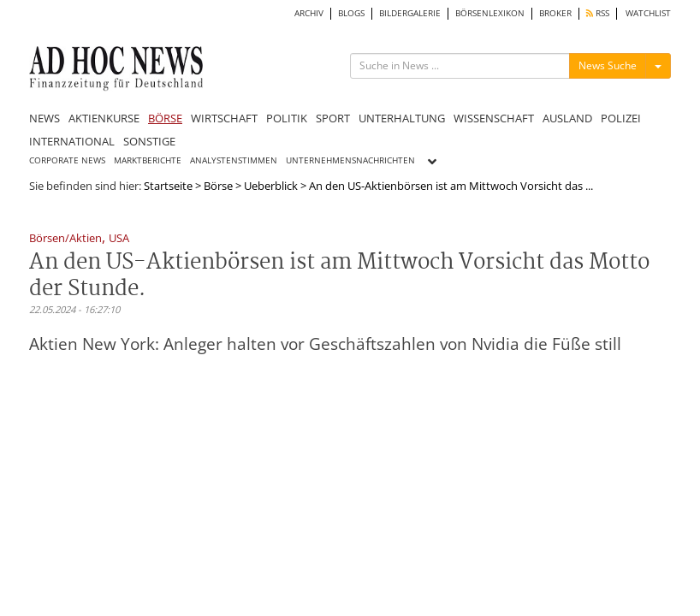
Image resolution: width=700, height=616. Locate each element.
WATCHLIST (648, 13)
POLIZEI (621, 118)
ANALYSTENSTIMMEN (234, 160)
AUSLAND (567, 118)
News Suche (608, 65)
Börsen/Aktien (65, 239)
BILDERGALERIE (410, 13)
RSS (598, 13)
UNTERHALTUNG (402, 118)
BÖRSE (165, 118)
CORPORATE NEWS (67, 160)
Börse (218, 186)
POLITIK (287, 118)
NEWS (44, 118)
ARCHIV (309, 13)
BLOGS (351, 13)
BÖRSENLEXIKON (490, 13)
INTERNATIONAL (72, 141)
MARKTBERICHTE (148, 160)
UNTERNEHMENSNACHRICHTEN (350, 160)
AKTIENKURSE (104, 118)
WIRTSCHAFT (224, 118)
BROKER (555, 13)
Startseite (168, 186)
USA (119, 239)
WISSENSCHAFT (494, 118)
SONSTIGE (149, 141)
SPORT (333, 118)
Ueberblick (271, 186)
